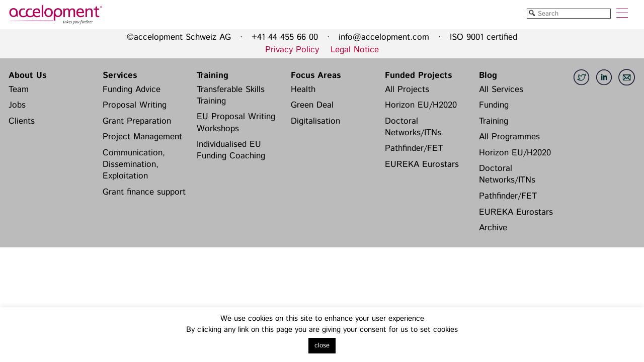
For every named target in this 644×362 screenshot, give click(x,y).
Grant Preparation (137, 121)
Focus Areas (316, 75)
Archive (493, 228)
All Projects (407, 89)
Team (19, 89)
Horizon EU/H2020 (421, 105)
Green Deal (312, 105)
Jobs (17, 105)
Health (303, 89)
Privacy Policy (292, 50)
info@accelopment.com (384, 37)
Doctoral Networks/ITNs (413, 127)
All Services (501, 89)
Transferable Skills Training (231, 95)
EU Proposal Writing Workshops (236, 122)
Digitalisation (315, 121)
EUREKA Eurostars (422, 164)
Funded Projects (418, 75)
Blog (488, 75)
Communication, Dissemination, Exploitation (134, 165)
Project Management (142, 137)
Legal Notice (355, 50)
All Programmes (509, 137)
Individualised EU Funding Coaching (231, 150)
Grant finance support (144, 192)
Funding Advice (132, 89)
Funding (494, 105)
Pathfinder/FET (414, 148)
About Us (27, 75)
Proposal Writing (135, 105)
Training (213, 75)
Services (120, 75)
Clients (22, 121)
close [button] (322, 346)
